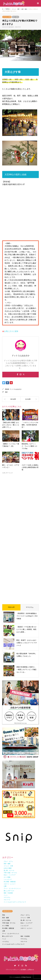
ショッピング (24, 926)
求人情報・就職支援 (8, 928)
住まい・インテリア (26, 923)
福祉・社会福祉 (25, 936)
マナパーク (24, 942)
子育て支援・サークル (9, 923)
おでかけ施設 (6, 920)
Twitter (15, 966)
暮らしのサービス (7, 936)
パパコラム (5, 942)
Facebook (19, 966)
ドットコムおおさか (16, 389)
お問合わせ (31, 970)
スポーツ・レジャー (26, 928)
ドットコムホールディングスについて (13, 944)
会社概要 (23, 970)
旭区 (6, 392)
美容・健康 (5, 918)
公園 (3, 931)
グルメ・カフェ (25, 915)
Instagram (22, 966)
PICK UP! (11, 607)
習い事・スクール (26, 920)
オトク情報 (5, 926)
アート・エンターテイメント (11, 934)
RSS (26, 966)
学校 (3, 915)
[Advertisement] (20, 537)
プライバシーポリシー (12, 970)
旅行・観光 (16, 17)
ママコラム (30, 607)
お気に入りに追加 (11, 331)
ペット (4, 939)
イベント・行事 (7, 17)
